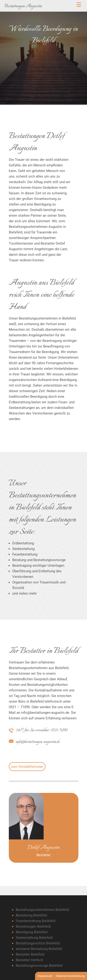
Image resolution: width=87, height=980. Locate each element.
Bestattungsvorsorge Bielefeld (39, 966)
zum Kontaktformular (27, 767)
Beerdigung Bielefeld (32, 932)
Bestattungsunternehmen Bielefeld (42, 910)
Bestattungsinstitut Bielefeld (38, 943)
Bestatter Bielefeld (30, 954)
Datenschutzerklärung (70, 976)
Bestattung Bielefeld (31, 915)
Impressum (45, 976)
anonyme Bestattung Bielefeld (39, 949)
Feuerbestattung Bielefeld (35, 921)
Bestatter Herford (29, 960)
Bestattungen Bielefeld (33, 926)
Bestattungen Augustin (23, 6)
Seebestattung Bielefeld (34, 938)
